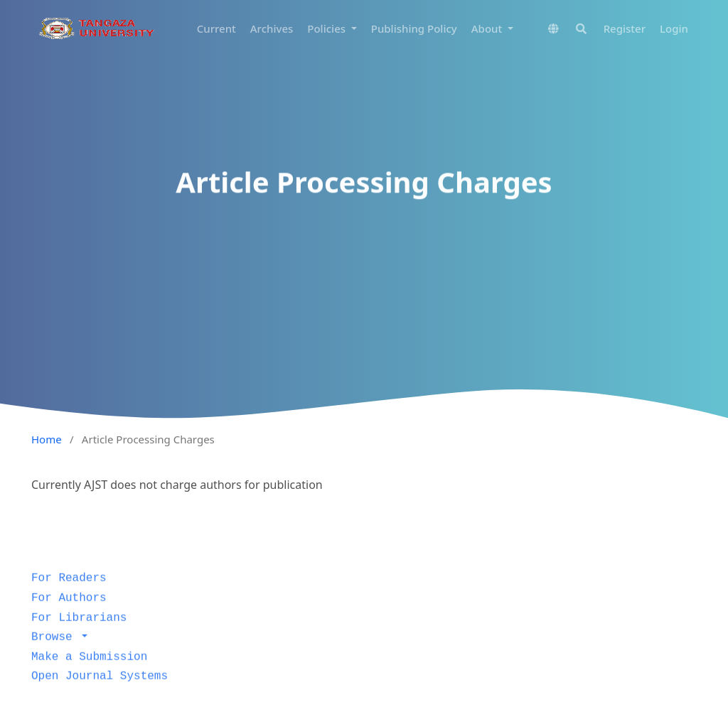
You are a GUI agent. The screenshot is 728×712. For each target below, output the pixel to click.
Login (674, 28)
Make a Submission (89, 669)
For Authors (69, 610)
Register (625, 28)
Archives (272, 28)
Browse (55, 649)
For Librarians (79, 630)
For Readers (69, 590)
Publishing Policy (414, 28)
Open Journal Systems (100, 689)
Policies (328, 28)
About (488, 28)
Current (216, 28)
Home (47, 439)
